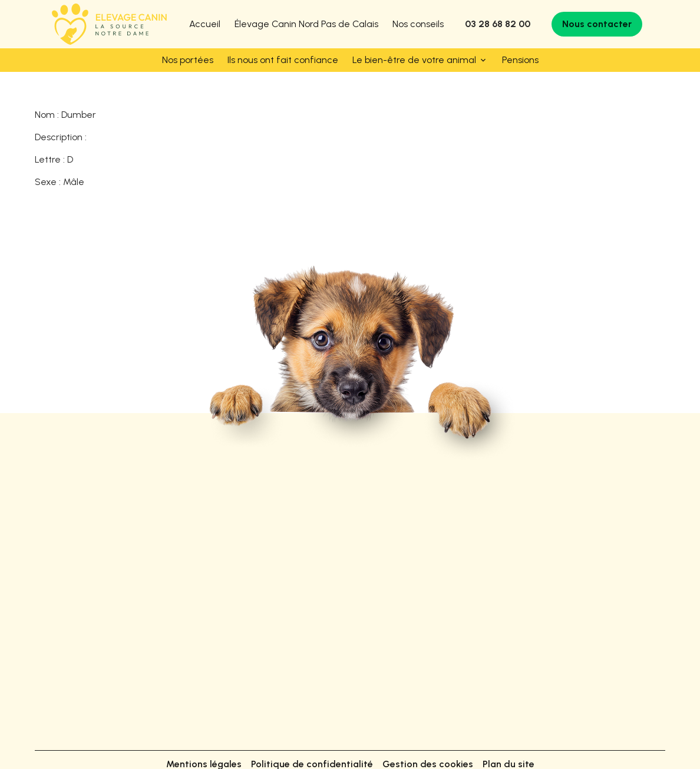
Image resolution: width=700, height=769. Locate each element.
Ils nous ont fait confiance (283, 60)
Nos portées (188, 60)
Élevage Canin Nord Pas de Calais (306, 24)
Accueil (205, 24)
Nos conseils (418, 24)
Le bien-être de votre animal (414, 60)
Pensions (520, 60)
